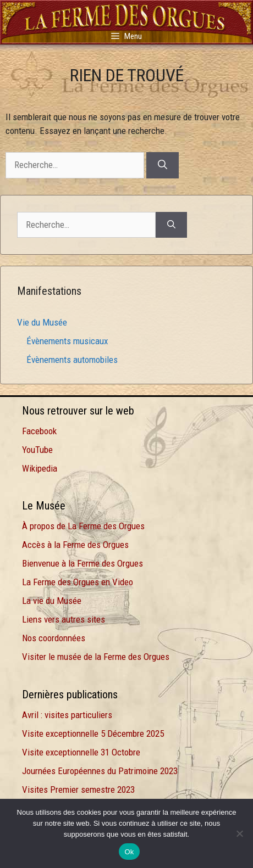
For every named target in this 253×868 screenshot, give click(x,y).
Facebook (39, 431)
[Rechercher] (163, 165)
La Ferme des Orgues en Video (78, 582)
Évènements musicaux (67, 341)
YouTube (37, 450)
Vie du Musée (42, 322)
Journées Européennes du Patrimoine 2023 (100, 771)
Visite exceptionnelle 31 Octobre (81, 752)
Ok (129, 852)
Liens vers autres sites (64, 619)
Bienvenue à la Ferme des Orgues (82, 563)
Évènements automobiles (72, 360)
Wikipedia (40, 468)
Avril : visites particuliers (67, 715)
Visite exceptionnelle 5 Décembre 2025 (93, 733)
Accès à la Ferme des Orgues (75, 545)
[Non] (239, 833)
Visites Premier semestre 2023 (78, 789)
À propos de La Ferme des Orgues (83, 526)
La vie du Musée (52, 601)
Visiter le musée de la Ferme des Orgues (96, 657)
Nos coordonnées (54, 638)
